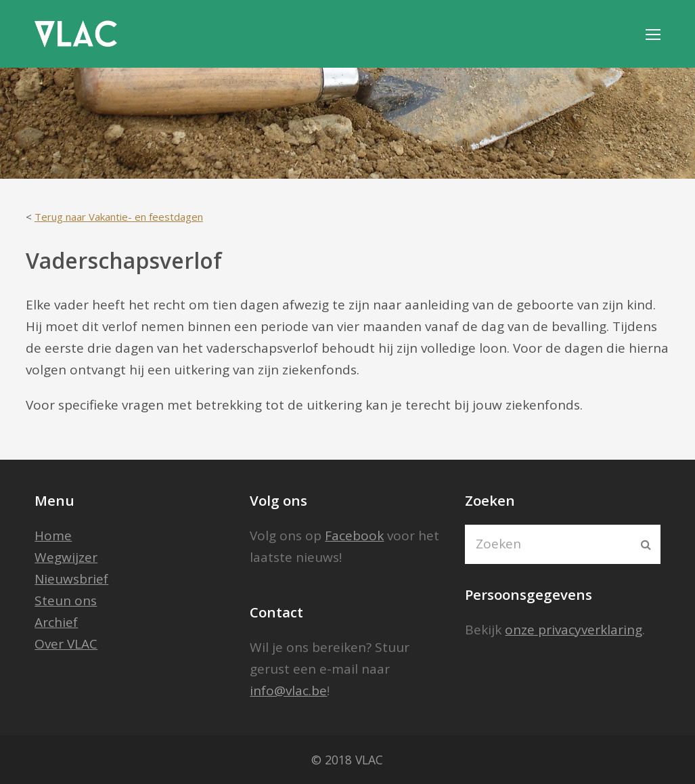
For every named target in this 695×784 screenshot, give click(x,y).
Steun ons (66, 601)
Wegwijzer (66, 557)
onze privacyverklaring (574, 630)
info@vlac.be (288, 691)
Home (53, 536)
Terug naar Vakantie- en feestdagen (119, 217)
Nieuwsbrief (71, 579)
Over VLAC (66, 644)
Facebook (354, 536)
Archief (56, 622)
